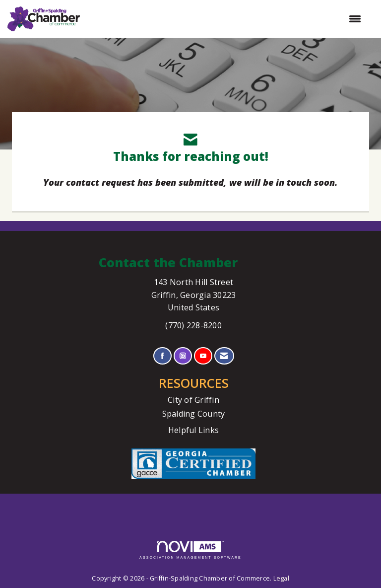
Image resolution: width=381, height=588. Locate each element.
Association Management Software (190, 550)
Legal (281, 578)
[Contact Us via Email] (224, 356)
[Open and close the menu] (225, 19)
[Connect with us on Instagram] (183, 356)
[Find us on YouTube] (203, 356)
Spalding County (194, 414)
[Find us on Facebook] (162, 356)
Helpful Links (193, 430)
